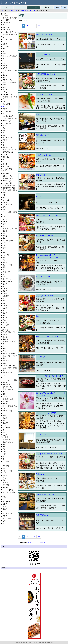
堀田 (4, 145)
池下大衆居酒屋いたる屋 (46, 74)
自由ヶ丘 (6, 157)
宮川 (4, 468)
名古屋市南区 (7, 123)
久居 (4, 499)
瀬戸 (4, 253)
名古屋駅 (6, 20)
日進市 (5, 289)
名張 (4, 447)
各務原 (5, 382)
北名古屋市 (6, 255)
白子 (4, 511)
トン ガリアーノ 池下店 (45, 55)
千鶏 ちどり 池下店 (43, 155)
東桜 (4, 51)
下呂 (4, 408)
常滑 (4, 298)
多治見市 (6, 401)
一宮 (4, 243)
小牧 (4, 245)
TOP (7, 7)
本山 (4, 162)
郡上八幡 (6, 423)
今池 (4, 102)
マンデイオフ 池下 (43, 276)
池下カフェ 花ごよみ (44, 34)
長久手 (5, 291)
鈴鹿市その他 (7, 514)
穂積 (4, 370)
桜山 (4, 142)
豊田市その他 (7, 176)
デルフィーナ (41, 434)
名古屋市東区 (7, 111)
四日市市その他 (8, 490)
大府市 (5, 294)
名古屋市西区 (7, 22)
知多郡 (5, 226)
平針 (4, 126)
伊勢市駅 (6, 466)
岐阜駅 (5, 334)
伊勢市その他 (7, 471)
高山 (4, 392)
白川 (4, 420)
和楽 (38, 316)
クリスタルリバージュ (45, 236)
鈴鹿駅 (5, 509)
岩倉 (4, 258)
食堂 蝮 (39, 196)
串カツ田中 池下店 (43, 135)
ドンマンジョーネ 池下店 (46, 413)
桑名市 (5, 480)
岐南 (4, 358)
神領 (4, 238)
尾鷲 (4, 454)
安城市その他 (7, 205)
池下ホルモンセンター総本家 (47, 215)
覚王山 (5, 159)
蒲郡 (4, 207)
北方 (4, 375)
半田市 (5, 214)
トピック (20, 7)
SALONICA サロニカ (44, 474)
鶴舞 (4, 85)
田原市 (5, 308)
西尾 (4, 217)
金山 (4, 73)
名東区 (5, 154)
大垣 (4, 377)
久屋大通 (6, 47)
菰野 (4, 449)
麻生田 (5, 459)
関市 (4, 413)
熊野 (4, 452)
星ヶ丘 (5, 164)
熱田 (4, 78)
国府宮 (5, 262)
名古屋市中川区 (8, 183)
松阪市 (5, 476)
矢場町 (5, 63)
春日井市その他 (8, 241)
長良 (4, 346)
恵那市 (5, 425)
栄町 (4, 49)
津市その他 (6, 502)
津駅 (4, 497)
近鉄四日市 (6, 487)
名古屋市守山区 (8, 116)
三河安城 (6, 200)
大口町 (5, 270)
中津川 (5, 397)
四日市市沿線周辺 (9, 492)
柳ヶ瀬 (5, 337)
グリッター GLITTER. (45, 296)
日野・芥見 (6, 385)
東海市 (5, 286)
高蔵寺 (5, 236)
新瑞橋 (5, 140)
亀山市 (5, 456)
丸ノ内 (5, 284)
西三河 (5, 306)
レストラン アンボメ (44, 94)
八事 (4, 87)
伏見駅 (5, 44)
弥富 (4, 315)
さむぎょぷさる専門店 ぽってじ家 (49, 454)
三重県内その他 (8, 442)
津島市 (5, 301)
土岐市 (5, 404)
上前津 (5, 66)
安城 (4, 197)
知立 (4, 210)
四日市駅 (6, 485)
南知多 (5, 221)
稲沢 (4, 260)
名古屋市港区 (7, 181)
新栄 (4, 54)
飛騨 (4, 394)
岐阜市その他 (7, 387)
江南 (4, 248)
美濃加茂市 (6, 428)
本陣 (4, 25)
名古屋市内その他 (9, 188)
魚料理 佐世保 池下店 (45, 494)
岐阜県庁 (6, 361)
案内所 (47, 7)
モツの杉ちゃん (42, 515)
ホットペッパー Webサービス (39, 542)
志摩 (4, 521)
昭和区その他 (7, 94)
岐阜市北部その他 (9, 354)
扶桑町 (5, 267)
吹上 (4, 114)
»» (39, 26)
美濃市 (5, 435)
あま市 (5, 313)
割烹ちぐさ (40, 114)
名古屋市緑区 (7, 121)
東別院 (5, 68)
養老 (4, 416)
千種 (4, 99)
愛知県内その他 (8, 281)
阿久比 (5, 322)
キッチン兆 (40, 357)
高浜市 (5, 318)
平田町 (5, 516)
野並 (4, 135)
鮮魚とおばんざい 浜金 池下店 (48, 336)
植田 (4, 128)
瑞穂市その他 (7, 373)
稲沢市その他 (7, 265)
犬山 (4, 250)
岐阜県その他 (7, 411)
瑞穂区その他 (7, 147)
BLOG (64, 7)
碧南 (4, 224)
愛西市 (5, 327)
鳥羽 (4, 523)
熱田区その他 (7, 80)
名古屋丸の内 (7, 39)
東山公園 (6, 167)
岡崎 (4, 193)
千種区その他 (7, 169)
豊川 (4, 277)
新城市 (5, 320)
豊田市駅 (6, 174)
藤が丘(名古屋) (8, 152)
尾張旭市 (6, 296)
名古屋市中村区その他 (10, 32)
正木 (4, 351)
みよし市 (6, 325)
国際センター (7, 30)
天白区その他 (7, 138)
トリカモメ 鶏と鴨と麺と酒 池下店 (50, 376)
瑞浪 (4, 430)
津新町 (5, 504)
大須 (4, 61)
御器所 (5, 90)
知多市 (5, 219)
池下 (4, 106)
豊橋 (4, 274)
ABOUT (57, 7)
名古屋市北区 (7, 104)
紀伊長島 (6, 461)
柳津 (4, 363)
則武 (4, 349)
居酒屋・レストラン (27, 10)
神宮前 (5, 75)
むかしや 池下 (41, 175)
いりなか (6, 92)
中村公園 (6, 27)
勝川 (4, 233)
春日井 (5, 231)
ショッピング (33, 7)
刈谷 (4, 195)
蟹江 (4, 310)
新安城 (5, 202)
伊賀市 (5, 444)
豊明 (4, 303)
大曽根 (5, 109)
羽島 (4, 433)
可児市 (5, 418)
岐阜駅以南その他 (9, 365)
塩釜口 (5, 130)
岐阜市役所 (6, 339)
